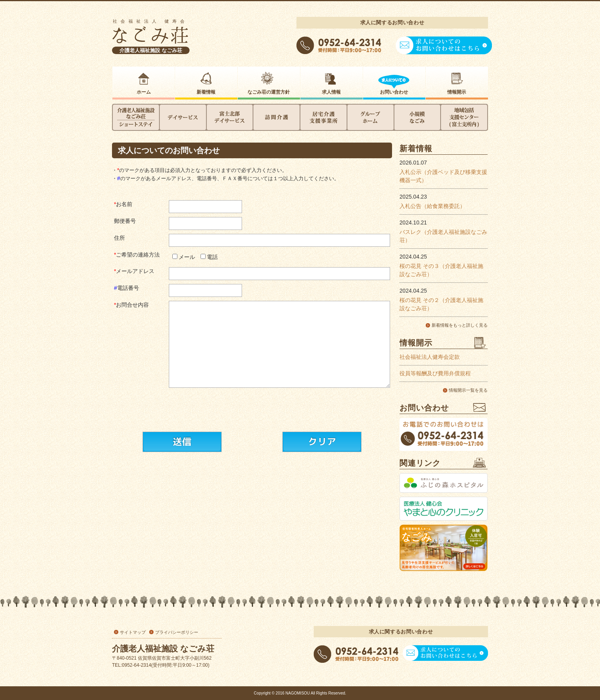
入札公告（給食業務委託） (432, 206)
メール (187, 257)
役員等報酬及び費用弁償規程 (435, 373)
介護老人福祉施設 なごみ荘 (151, 50)
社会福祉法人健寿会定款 (430, 357)
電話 (212, 257)
